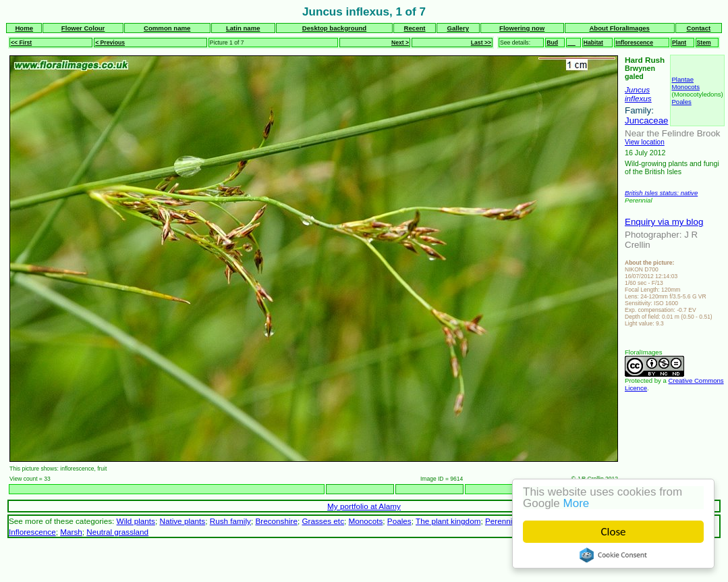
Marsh (71, 532)
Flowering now (522, 28)
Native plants (182, 521)
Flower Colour (83, 28)
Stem (704, 43)
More (577, 503)
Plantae (682, 79)
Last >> (481, 43)
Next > (400, 43)
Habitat (593, 43)
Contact (698, 28)
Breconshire (276, 521)
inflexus (638, 98)
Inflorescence (634, 43)
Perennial (502, 521)
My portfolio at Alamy (364, 506)
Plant (679, 43)
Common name (167, 28)
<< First (21, 43)
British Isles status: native (661, 193)
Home (24, 28)
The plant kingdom (448, 521)
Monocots (685, 87)
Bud (552, 43)
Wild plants (136, 521)
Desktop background (334, 28)
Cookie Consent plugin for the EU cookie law (613, 555)
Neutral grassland (117, 532)
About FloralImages (619, 28)
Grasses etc (323, 521)
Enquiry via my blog (664, 222)
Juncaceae (646, 121)
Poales (681, 102)
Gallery (458, 28)
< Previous (110, 43)
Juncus (637, 89)
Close (614, 532)
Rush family (230, 521)
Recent (415, 28)
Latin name (243, 28)
